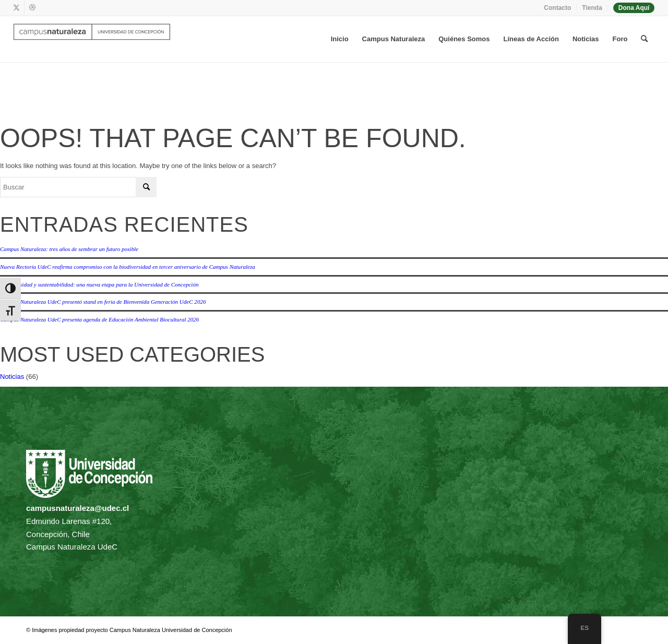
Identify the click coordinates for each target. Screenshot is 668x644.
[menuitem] (558, 8)
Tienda (592, 8)
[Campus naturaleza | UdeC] (92, 39)
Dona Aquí (634, 8)
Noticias (12, 377)
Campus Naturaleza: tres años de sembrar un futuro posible (69, 249)
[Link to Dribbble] (32, 8)
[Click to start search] (146, 187)
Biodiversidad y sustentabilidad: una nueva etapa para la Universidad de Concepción (99, 284)
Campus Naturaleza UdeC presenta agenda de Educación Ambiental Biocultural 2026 (99, 319)
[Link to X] (16, 8)
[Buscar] (644, 39)
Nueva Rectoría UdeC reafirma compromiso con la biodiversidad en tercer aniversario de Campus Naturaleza (128, 267)
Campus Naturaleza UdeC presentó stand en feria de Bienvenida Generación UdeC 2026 (103, 302)
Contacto (557, 8)
